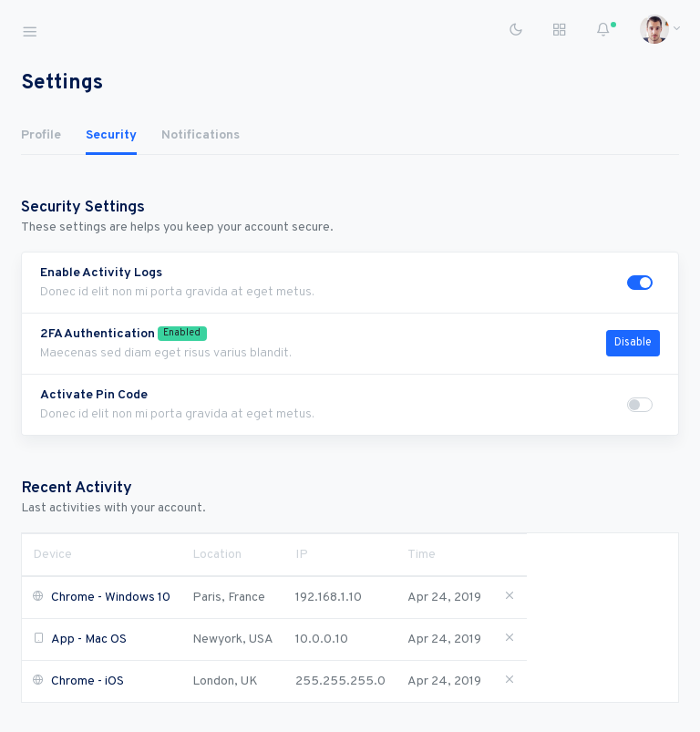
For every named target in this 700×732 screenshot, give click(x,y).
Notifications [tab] (201, 135)
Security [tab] (111, 135)
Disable (633, 343)
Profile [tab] (41, 135)
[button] (654, 29)
